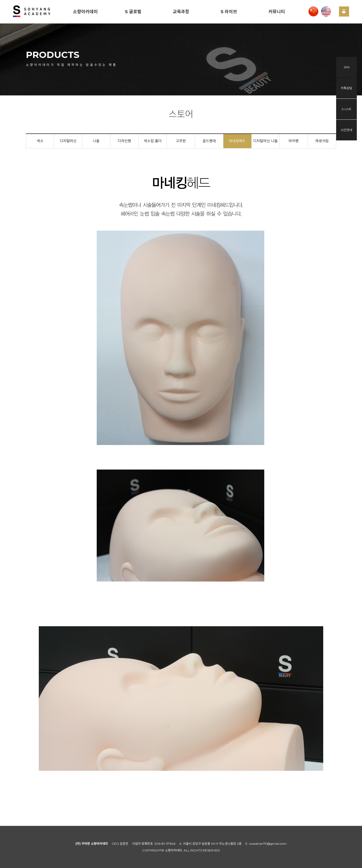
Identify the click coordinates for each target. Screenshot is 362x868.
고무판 (181, 141)
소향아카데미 (85, 12)
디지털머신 (68, 141)
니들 (96, 141)
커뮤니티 (277, 12)
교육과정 (181, 12)
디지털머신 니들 (265, 141)
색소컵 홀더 (153, 141)
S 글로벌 (133, 12)
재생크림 (322, 141)
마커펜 (294, 141)
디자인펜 (124, 141)
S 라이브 (229, 12)
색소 (40, 141)
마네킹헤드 (237, 141)
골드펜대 (209, 141)
